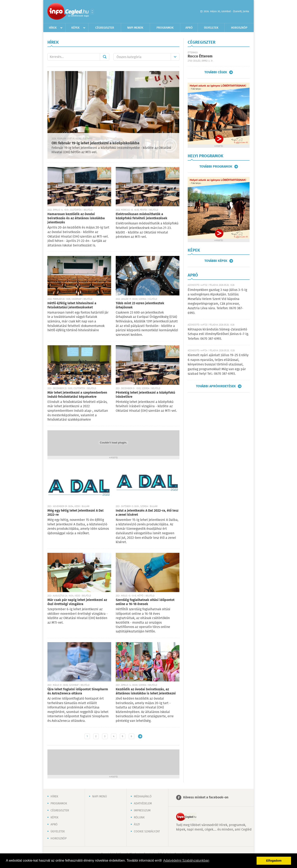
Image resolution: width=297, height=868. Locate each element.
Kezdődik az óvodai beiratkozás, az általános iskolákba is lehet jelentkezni (146, 691)
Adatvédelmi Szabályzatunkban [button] (186, 860)
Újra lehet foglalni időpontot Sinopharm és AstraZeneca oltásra (78, 691)
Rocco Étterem (200, 56)
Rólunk (139, 818)
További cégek (216, 72)
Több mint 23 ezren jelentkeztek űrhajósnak (140, 305)
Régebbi (140, 736)
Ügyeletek (211, 28)
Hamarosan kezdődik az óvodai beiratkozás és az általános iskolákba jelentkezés (76, 218)
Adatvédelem (143, 804)
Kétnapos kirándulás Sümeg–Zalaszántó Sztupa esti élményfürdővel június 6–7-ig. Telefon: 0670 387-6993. (218, 334)
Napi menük (135, 28)
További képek (216, 261)
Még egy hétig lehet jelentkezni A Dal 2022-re (75, 513)
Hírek (53, 28)
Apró (189, 28)
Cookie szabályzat (147, 832)
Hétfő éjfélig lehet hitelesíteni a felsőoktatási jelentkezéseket (72, 305)
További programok (216, 167)
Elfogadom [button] (274, 861)
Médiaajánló (143, 797)
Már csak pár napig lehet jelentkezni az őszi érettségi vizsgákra (77, 602)
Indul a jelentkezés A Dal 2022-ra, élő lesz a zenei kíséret (147, 513)
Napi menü (100, 797)
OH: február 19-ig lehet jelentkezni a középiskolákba (95, 143)
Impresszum (142, 811)
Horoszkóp (239, 28)
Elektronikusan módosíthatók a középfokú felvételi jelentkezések (141, 216)
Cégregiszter (105, 28)
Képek (75, 28)
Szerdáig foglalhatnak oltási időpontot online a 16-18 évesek (145, 602)
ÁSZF (137, 825)
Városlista (92, 12)
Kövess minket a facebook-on (206, 797)
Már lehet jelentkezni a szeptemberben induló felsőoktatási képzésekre (77, 395)
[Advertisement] (113, 762)
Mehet (105, 57)
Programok (165, 28)
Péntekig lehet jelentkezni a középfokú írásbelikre (145, 395)
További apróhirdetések (216, 386)
